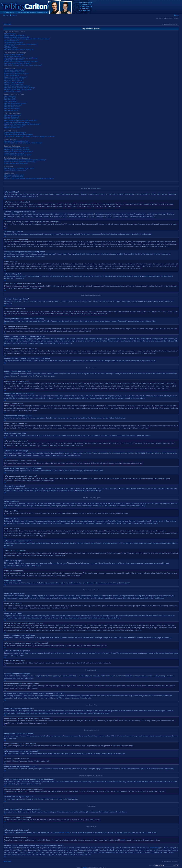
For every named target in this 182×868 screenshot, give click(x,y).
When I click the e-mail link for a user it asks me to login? (23, 65)
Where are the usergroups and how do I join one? (21, 121)
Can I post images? (10, 102)
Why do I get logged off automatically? (17, 37)
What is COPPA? (10, 46)
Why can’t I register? (11, 48)
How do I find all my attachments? (15, 170)
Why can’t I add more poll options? (16, 77)
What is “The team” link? (12, 128)
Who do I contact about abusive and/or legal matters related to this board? (29, 179)
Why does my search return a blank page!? (18, 151)
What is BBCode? (10, 96)
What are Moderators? (11, 117)
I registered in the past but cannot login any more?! (21, 44)
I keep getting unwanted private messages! (18, 134)
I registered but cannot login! (13, 42)
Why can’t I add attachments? (14, 82)
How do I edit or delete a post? (14, 72)
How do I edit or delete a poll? (14, 79)
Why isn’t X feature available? (14, 177)
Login (6, 16)
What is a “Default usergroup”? (14, 126)
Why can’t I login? (10, 34)
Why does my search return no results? (17, 150)
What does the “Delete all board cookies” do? (19, 50)
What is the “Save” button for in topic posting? (19, 88)
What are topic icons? (11, 110)
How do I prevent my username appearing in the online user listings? (27, 39)
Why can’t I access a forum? (13, 81)
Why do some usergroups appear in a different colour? (22, 124)
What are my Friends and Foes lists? (16, 141)
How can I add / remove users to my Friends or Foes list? (23, 143)
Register (13, 16)
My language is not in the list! (14, 60)
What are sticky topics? (12, 107)
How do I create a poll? (12, 75)
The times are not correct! (13, 56)
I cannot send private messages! (15, 133)
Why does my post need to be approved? (18, 90)
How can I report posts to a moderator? (17, 86)
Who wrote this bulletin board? (14, 175)
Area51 (123, 840)
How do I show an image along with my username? (21, 62)
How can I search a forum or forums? (16, 148)
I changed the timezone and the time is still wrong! (21, 58)
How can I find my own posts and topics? (18, 155)
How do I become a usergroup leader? (17, 122)
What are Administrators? (12, 115)
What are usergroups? (11, 119)
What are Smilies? (10, 100)
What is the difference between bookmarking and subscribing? (25, 160)
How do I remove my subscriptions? (16, 163)
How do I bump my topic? (12, 91)
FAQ (177, 16)
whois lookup (155, 847)
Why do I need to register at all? (15, 35)
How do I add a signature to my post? (16, 74)
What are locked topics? (12, 109)
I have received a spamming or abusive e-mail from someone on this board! (29, 136)
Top (5, 199)
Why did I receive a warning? (14, 84)
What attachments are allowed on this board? (19, 168)
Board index (7, 24)
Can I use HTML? (10, 98)
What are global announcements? (15, 103)
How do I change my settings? (14, 55)
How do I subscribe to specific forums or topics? (20, 162)
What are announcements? (13, 105)
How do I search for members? (14, 153)
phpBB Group (64, 832)
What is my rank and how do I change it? (18, 63)
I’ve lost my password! (11, 41)
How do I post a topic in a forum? (15, 70)
